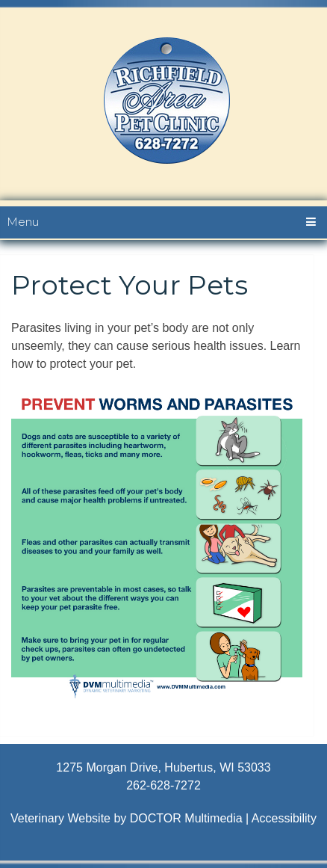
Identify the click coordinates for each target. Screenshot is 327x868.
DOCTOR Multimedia (186, 818)
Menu (23, 222)
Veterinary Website (60, 818)
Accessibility (284, 818)
